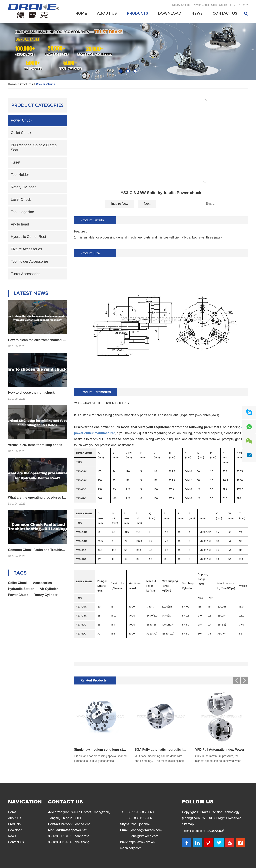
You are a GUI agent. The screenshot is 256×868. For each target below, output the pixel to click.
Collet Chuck (219, 5)
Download (170, 13)
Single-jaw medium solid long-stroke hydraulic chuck (100, 750)
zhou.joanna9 (141, 824)
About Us (107, 13)
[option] (128, 51)
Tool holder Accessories (30, 261)
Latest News (31, 293)
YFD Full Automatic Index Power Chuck (222, 750)
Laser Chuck (21, 200)
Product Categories (37, 105)
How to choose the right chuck (31, 393)
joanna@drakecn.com (146, 830)
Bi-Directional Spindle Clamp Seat (34, 148)
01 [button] (121, 71)
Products (137, 13)
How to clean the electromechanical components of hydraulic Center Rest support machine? (37, 340)
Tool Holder (20, 175)
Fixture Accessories (26, 249)
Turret (15, 162)
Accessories (42, 583)
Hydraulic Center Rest (28, 237)
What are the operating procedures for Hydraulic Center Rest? (37, 497)
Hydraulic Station (21, 589)
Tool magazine (22, 212)
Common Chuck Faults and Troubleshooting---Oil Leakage (37, 550)
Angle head (20, 224)
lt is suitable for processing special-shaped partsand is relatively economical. (100, 758)
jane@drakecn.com (144, 836)
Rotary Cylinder (182, 5)
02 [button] (128, 71)
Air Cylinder (49, 589)
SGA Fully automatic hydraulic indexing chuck (161, 750)
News (197, 13)
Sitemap (188, 824)
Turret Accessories (26, 274)
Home (81, 13)
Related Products (94, 680)
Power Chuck (201, 5)
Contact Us (225, 13)
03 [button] (135, 71)
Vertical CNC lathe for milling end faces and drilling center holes (37, 445)
